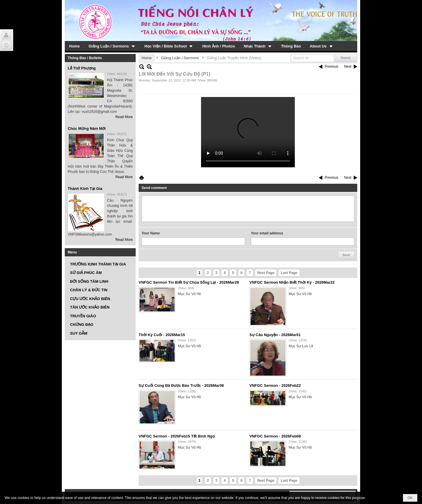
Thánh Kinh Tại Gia (85, 189)
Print (142, 178)
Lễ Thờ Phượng (82, 68)
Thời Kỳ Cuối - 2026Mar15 (162, 335)
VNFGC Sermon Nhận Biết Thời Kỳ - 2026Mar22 (292, 282)
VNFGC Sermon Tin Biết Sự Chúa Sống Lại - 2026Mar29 (189, 282)
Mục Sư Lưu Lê (301, 346)
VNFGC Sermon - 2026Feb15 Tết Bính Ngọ (177, 436)
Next (348, 67)
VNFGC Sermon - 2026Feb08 (275, 436)
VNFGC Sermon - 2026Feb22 (275, 385)
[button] (112, 46)
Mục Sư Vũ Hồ (189, 294)
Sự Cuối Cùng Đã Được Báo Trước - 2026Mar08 (181, 385)
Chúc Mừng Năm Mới (87, 128)
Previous (332, 67)
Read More (124, 117)
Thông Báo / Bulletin (85, 58)
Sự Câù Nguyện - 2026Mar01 (275, 335)
